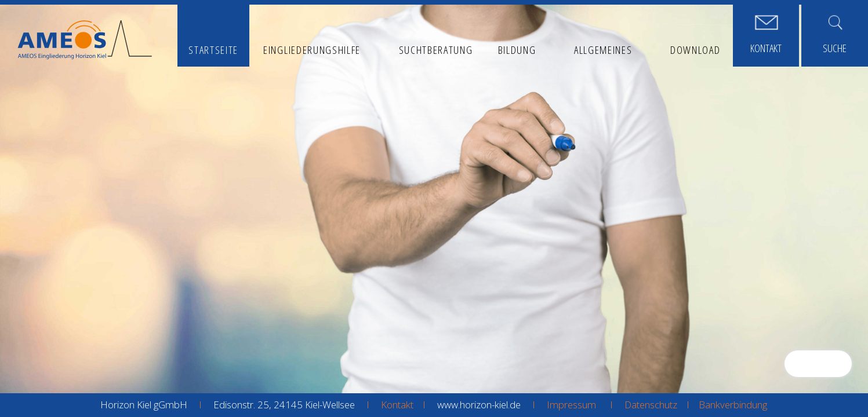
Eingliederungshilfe (312, 50)
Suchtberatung (436, 50)
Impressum (571, 405)
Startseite (213, 50)
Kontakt (397, 405)
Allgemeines (603, 50)
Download (695, 50)
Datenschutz (651, 405)
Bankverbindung (733, 405)
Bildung (517, 50)
